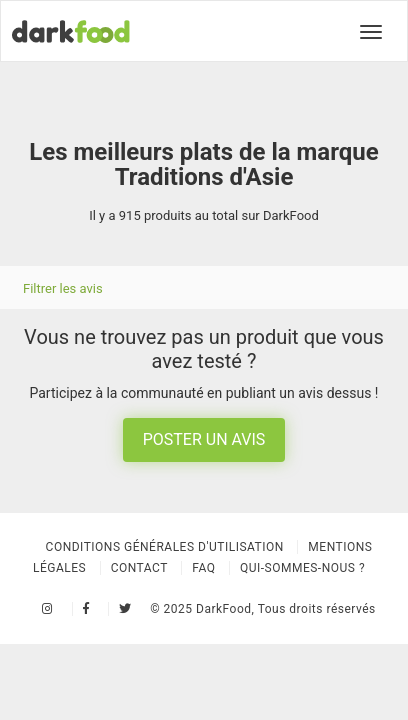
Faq (203, 568)
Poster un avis (204, 439)
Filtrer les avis (63, 288)
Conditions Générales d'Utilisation (165, 547)
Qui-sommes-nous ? (302, 568)
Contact (139, 568)
